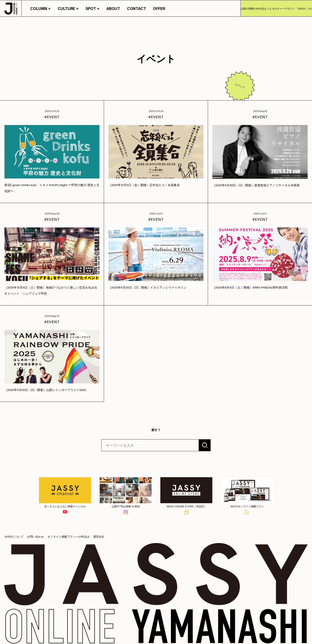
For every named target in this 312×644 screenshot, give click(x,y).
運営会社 (99, 537)
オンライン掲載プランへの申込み (69, 537)
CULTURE (68, 8)
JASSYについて (14, 537)
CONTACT (136, 8)
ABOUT (113, 8)
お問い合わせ (36, 537)
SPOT (93, 8)
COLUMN (41, 8)
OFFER (159, 8)
